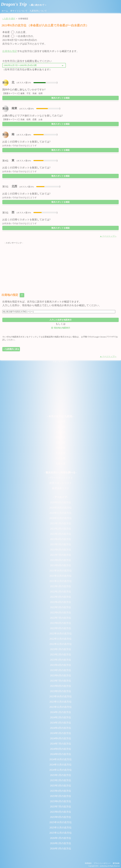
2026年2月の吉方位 (61, 843)
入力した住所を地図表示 (60, 320)
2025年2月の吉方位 (61, 780)
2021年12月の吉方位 (61, 581)
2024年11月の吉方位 (60, 765)
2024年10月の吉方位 (61, 759)
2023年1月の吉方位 (61, 649)
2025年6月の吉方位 (61, 801)
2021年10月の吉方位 (61, 571)
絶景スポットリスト (61, 483)
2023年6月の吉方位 (61, 675)
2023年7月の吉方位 (61, 681)
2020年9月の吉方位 (61, 502)
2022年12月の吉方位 (61, 644)
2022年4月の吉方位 (61, 602)
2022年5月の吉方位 (61, 607)
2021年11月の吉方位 (60, 576)
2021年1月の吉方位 (61, 523)
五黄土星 (61, 443)
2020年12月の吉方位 (61, 518)
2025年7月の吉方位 (61, 807)
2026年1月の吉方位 (61, 838)
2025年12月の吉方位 (61, 833)
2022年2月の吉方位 (61, 592)
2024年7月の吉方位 (61, 744)
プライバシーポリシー (102, 863)
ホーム (5, 11)
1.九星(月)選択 (9, 19)
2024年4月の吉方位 (61, 728)
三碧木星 (61, 432)
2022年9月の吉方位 (61, 628)
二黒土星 (61, 427)
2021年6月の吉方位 (61, 550)
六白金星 (61, 448)
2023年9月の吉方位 (61, 691)
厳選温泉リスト (61, 488)
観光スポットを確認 (60, 98)
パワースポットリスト (61, 478)
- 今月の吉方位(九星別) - (60, 416)
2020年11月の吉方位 (60, 513)
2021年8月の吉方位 (61, 560)
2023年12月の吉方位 (61, 707)
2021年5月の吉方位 (61, 544)
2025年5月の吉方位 (61, 796)
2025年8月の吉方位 (61, 812)
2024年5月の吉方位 (61, 733)
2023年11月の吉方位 (60, 702)
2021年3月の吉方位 (61, 534)
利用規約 (88, 863)
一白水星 (61, 422)
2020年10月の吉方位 (61, 508)
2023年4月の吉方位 (61, 665)
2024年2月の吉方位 (61, 717)
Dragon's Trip (24, 4)
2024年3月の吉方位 (61, 723)
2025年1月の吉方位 (61, 775)
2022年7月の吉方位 (61, 618)
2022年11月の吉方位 (60, 639)
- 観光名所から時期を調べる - (60, 472)
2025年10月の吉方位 (61, 822)
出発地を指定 (10, 51)
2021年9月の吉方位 (61, 565)
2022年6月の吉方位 (61, 613)
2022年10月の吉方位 (61, 633)
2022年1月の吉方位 (61, 586)
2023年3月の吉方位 (61, 660)
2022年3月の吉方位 (61, 597)
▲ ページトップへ (108, 236)
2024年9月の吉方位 (61, 754)
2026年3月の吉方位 (61, 848)
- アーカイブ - (60, 497)
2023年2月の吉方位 (61, 654)
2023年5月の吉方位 (61, 670)
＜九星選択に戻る (11, 349)
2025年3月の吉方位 (61, 786)
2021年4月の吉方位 (61, 539)
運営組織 (116, 863)
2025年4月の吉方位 (61, 791)
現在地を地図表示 (60, 328)
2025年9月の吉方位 (61, 817)
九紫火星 (61, 464)
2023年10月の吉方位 (61, 696)
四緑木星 (61, 437)
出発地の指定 (13, 295)
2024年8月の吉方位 (61, 749)
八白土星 (61, 458)
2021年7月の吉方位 (61, 555)
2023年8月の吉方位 (61, 686)
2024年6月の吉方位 (61, 738)
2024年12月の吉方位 (61, 770)
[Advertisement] (60, 266)
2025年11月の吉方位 (60, 828)
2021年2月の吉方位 (61, 529)
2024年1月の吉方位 (61, 712)
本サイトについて (19, 11)
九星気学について (38, 11)
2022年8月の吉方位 (61, 623)
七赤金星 (61, 453)
